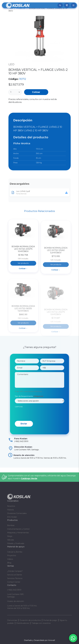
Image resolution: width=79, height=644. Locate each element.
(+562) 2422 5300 (14, 590)
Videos (10, 559)
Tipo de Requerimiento (29, 403)
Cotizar (36, 92)
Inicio (11, 8)
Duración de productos (30, 620)
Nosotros (11, 506)
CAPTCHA (19, 413)
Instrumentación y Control (18, 529)
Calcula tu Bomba (15, 552)
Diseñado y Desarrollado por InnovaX (39, 640)
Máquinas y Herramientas (18, 533)
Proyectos (12, 555)
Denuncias (12, 620)
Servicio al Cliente (15, 575)
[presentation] (33, 420)
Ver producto (23, 279)
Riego (10, 536)
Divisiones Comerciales (17, 513)
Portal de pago (50, 620)
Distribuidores (23, 623)
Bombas (11, 525)
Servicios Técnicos (15, 578)
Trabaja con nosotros (41, 623)
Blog (9, 563)
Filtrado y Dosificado (16, 543)
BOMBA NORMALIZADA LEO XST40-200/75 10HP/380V (23, 265)
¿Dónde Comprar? (15, 571)
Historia (10, 510)
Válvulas (11, 540)
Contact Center (14, 582)
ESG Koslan (12, 517)
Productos (21, 8)
